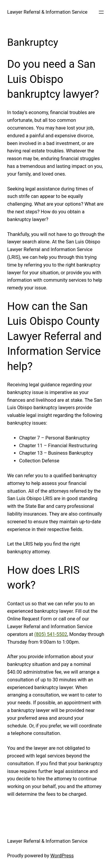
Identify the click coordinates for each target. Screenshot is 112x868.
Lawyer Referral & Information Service (47, 12)
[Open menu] (101, 12)
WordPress (62, 856)
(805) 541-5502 (51, 634)
